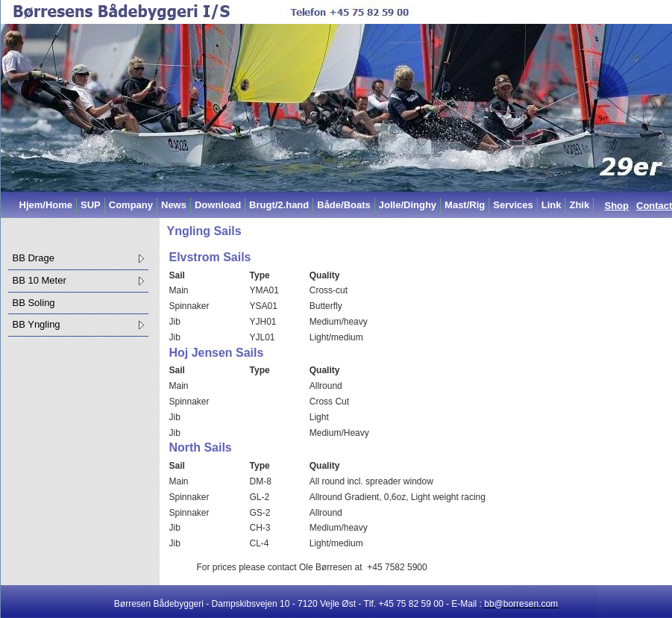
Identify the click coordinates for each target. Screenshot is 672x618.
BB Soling (34, 303)
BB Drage (34, 258)
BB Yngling (37, 324)
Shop (617, 206)
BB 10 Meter (40, 280)
